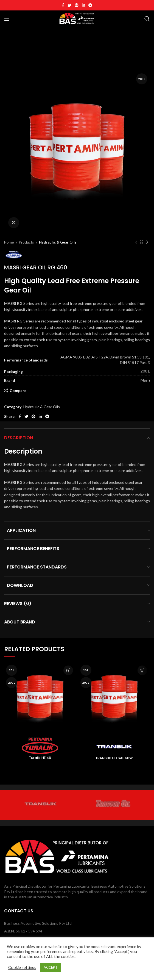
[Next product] (147, 242)
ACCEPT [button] (51, 967)
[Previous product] (136, 242)
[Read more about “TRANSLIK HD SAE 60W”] (142, 670)
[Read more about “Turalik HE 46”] (68, 670)
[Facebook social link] (63, 5)
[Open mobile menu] (7, 19)
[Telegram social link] (90, 5)
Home (9, 242)
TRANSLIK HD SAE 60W (114, 758)
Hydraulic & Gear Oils (58, 242)
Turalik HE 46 (40, 758)
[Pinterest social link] (77, 5)
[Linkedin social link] (83, 5)
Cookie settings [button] (22, 967)
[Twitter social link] (69, 5)
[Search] (147, 19)
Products (27, 242)
